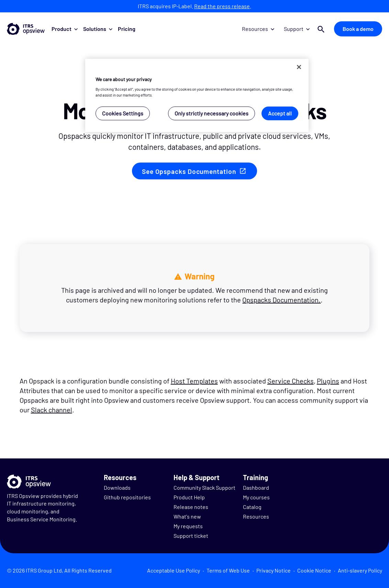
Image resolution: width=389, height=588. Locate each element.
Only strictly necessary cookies (212, 113)
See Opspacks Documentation (189, 171)
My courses (256, 497)
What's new (187, 516)
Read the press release (222, 6)
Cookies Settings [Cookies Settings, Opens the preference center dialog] (123, 113)
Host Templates (194, 381)
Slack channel (52, 410)
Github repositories (127, 497)
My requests (188, 526)
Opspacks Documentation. (281, 300)
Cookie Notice (314, 570)
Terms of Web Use (228, 570)
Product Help (189, 497)
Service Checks (291, 381)
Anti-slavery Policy (360, 570)
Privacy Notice (274, 570)
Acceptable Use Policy (174, 570)
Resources (258, 29)
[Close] (299, 67)
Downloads (117, 487)
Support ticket (191, 536)
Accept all (280, 113)
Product (65, 29)
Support (297, 29)
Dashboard (256, 487)
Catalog (252, 507)
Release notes (191, 507)
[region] (197, 95)
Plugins (328, 381)
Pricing (127, 29)
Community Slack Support (204, 487)
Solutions (98, 29)
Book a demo (358, 29)
